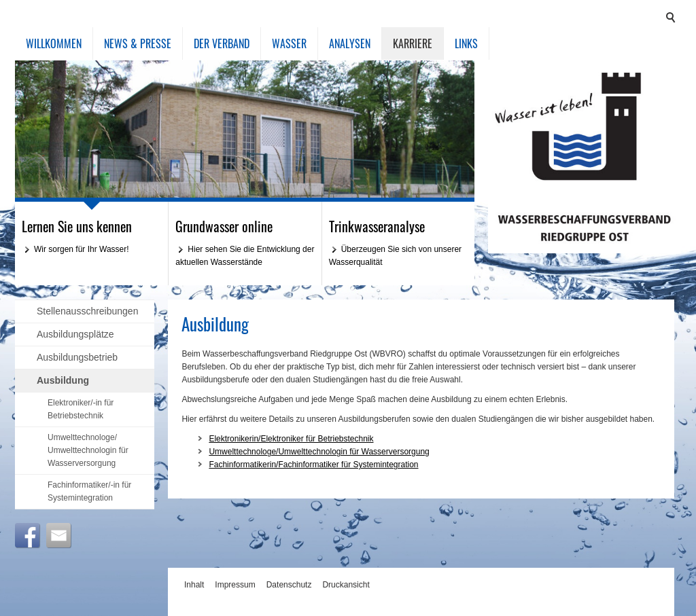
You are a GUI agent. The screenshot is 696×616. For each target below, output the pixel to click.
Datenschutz (289, 585)
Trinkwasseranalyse (377, 226)
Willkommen (54, 43)
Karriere (413, 43)
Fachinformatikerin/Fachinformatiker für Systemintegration (313, 465)
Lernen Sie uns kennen (77, 226)
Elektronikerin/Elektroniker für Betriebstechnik (291, 439)
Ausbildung (63, 380)
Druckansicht (346, 585)
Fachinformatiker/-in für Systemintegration (89, 491)
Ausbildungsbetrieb (77, 357)
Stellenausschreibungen (87, 311)
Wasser (289, 43)
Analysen (350, 43)
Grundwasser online (224, 226)
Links (466, 43)
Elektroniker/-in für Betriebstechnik (81, 409)
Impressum (235, 585)
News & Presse (138, 43)
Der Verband (222, 43)
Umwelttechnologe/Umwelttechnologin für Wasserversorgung (319, 452)
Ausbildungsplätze (75, 334)
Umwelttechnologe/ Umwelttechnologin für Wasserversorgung (88, 450)
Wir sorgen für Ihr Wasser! (82, 249)
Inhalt (194, 585)
